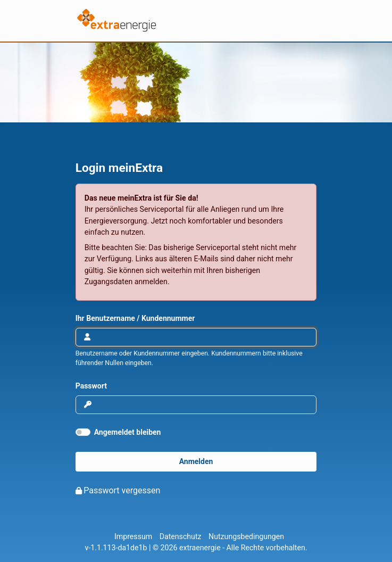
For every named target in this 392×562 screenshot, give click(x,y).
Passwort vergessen (122, 490)
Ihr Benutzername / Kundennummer (135, 318)
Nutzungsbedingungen (246, 536)
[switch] (83, 432)
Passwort (91, 386)
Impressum (133, 536)
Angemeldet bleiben (128, 432)
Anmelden (196, 461)
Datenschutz (181, 536)
